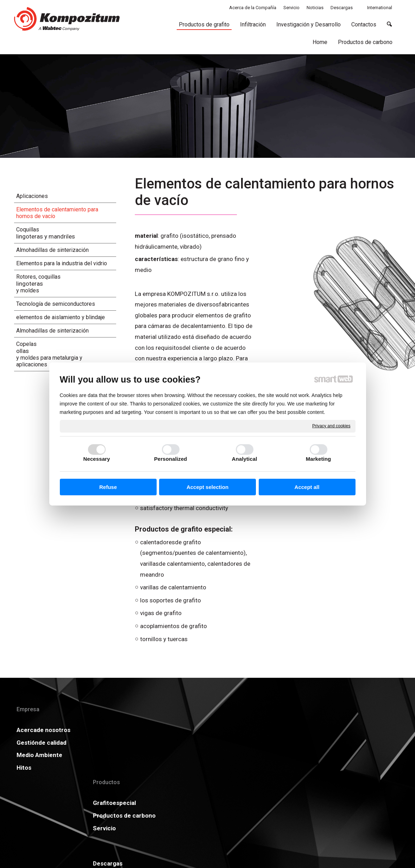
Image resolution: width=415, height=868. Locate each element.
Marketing (319, 459)
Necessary (97, 459)
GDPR (271, 743)
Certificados (198, 743)
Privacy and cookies (331, 426)
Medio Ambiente (39, 766)
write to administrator (213, 829)
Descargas (195, 730)
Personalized (171, 459)
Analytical (245, 459)
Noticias (274, 730)
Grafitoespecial (120, 730)
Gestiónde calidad (42, 753)
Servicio (110, 766)
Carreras (193, 755)
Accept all (307, 487)
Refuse (108, 487)
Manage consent (302, 829)
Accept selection (207, 487)
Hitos (24, 778)
